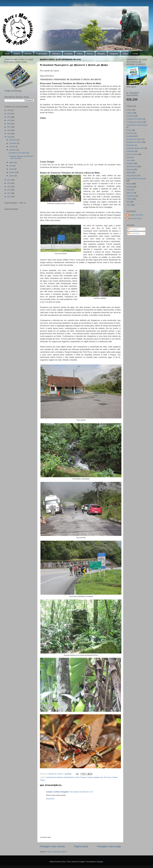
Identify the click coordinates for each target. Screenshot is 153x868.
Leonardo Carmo (135, 218)
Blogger (100, 862)
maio (11, 166)
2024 (9, 117)
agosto (12, 162)
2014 (9, 190)
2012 (9, 197)
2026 (9, 110)
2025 (9, 114)
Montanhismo (69, 777)
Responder (50, 799)
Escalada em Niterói (134, 142)
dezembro (13, 140)
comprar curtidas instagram (57, 792)
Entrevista (130, 133)
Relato (115, 777)
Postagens (133, 229)
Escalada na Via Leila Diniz (19, 153)
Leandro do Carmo (136, 215)
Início (7, 54)
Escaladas (130, 145)
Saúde (129, 190)
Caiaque (130, 113)
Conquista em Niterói (134, 122)
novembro (13, 143)
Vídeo (129, 205)
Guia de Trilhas (132, 154)
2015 (9, 187)
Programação (42, 54)
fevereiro (13, 172)
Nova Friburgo (81, 777)
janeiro (12, 176)
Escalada (69, 54)
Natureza (130, 169)
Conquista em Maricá (135, 119)
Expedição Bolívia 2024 (135, 148)
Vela (128, 202)
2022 (9, 124)
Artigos (125, 54)
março (12, 169)
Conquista (130, 116)
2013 (9, 193)
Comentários (134, 233)
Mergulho (101, 54)
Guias (129, 157)
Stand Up (130, 193)
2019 (9, 134)
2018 (9, 137)
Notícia (129, 173)
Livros (135, 54)
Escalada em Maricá (134, 139)
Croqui (129, 130)
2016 (9, 183)
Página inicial (81, 846)
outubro (12, 147)
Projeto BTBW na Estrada (136, 179)
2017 (9, 180)
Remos (90, 54)
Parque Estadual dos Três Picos (100, 777)
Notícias (28, 54)
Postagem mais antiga (109, 846)
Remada (130, 187)
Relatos (17, 54)
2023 (9, 120)
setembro (13, 150)
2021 (9, 127)
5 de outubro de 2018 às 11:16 (81, 792)
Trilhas (80, 54)
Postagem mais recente (52, 846)
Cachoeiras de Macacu (55, 777)
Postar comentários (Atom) (57, 852)
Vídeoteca (56, 54)
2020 (9, 130)
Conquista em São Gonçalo (137, 125)
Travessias (131, 196)
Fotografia (114, 54)
